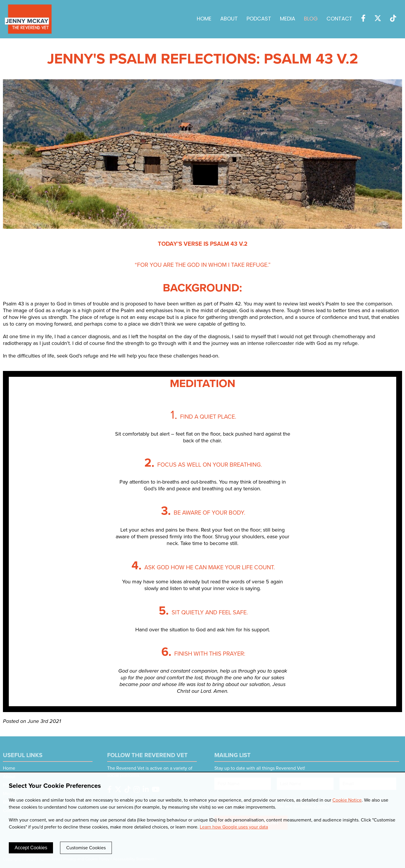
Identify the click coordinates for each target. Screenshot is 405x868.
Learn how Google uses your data (234, 827)
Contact (339, 19)
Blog (311, 19)
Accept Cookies (31, 848)
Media (288, 19)
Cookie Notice (347, 800)
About (229, 19)
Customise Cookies (86, 848)
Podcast (259, 19)
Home (204, 19)
